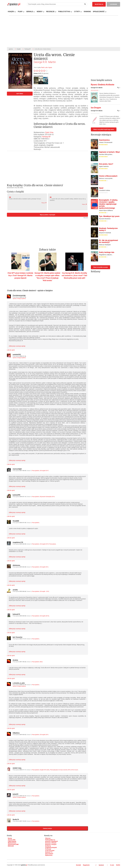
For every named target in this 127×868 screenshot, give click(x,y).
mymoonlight (17, 469)
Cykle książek (12, 841)
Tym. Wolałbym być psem (109, 216)
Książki (19, 49)
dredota (15, 660)
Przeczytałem (36, 497)
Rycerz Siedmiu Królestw (103, 85)
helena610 (16, 614)
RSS (118, 865)
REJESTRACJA (99, 4)
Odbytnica (16, 733)
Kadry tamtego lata (107, 252)
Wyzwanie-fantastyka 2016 (47, 497)
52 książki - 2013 (44, 591)
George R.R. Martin (45, 62)
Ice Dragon (96, 108)
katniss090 (16, 495)
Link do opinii (11, 350)
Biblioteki (11, 846)
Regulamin (86, 865)
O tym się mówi (50, 851)
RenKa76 (16, 819)
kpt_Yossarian (18, 637)
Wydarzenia (49, 855)
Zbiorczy (48, 838)
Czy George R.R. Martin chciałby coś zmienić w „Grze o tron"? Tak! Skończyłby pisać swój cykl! (74, 275)
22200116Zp (17, 768)
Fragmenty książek (51, 847)
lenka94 (15, 794)
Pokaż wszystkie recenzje (100, 267)
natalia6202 (17, 355)
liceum (76, 770)
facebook (100, 865)
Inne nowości (49, 854)
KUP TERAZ (20, 94)
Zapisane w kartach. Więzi (109, 152)
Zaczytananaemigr (19, 295)
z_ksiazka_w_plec (19, 683)
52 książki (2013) (44, 616)
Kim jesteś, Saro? (106, 164)
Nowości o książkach (51, 841)
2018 (72, 770)
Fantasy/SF (28, 49)
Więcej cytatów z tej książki (47, 215)
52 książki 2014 (44, 567)
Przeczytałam (36, 471)
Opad (101, 188)
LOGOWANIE (113, 4)
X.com (111, 865)
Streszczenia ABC (13, 844)
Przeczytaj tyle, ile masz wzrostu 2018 (60, 770)
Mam (41, 662)
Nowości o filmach (51, 843)
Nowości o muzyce (51, 844)
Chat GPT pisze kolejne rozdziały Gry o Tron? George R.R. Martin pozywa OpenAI (20, 275)
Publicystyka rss (50, 840)
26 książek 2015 (44, 544)
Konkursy (48, 846)
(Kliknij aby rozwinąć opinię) (17, 346)
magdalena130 (18, 542)
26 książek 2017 (44, 471)
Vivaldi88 (16, 521)
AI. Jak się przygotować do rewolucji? (109, 241)
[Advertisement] (47, 166)
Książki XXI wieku (45, 770)
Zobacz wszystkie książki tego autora (104, 129)
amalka (15, 590)
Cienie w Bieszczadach (108, 176)
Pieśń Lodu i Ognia (46, 67)
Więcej (44, 203)
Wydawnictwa (12, 843)
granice (11, 49)
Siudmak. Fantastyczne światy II (108, 229)
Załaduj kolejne (47, 828)
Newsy (10, 838)
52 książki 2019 (44, 735)
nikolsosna (16, 565)
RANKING (87, 12)
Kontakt (78, 865)
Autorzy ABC (12, 840)
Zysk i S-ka (49, 132)
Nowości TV (49, 852)
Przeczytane (53, 544)
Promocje (48, 849)
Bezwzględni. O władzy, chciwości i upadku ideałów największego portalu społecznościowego (108, 204)
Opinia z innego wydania (19, 298)
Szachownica (104, 140)
